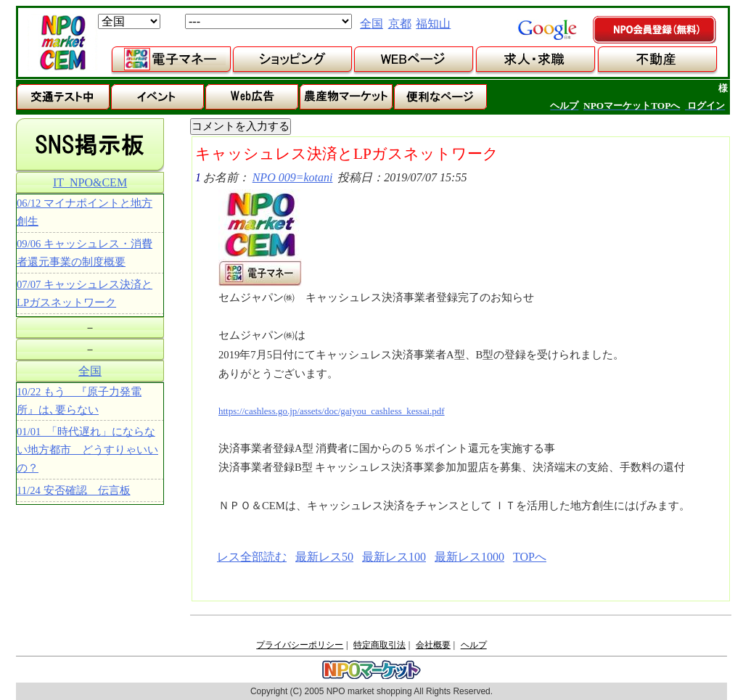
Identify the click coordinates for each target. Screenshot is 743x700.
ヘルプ (474, 645)
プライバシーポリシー (300, 645)
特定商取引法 (379, 645)
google (547, 30)
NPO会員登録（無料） (655, 30)
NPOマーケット (62, 43)
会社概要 (433, 645)
